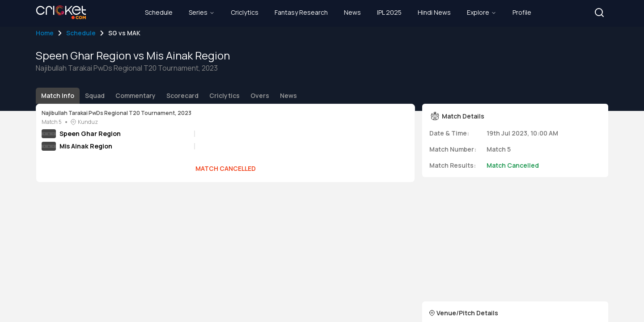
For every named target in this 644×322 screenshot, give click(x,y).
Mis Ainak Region (86, 146)
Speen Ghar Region (90, 133)
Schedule (81, 33)
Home (45, 33)
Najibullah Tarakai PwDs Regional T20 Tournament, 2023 (117, 113)
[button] (599, 13)
